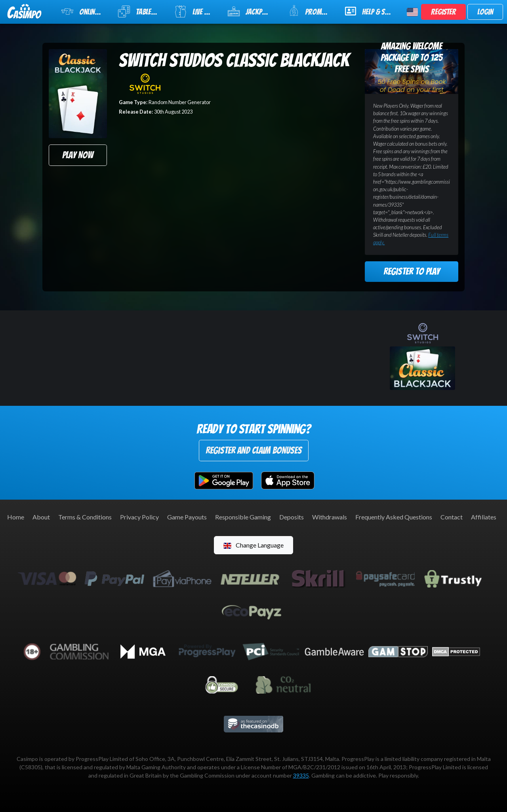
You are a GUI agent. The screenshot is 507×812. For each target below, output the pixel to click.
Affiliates (484, 517)
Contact (452, 517)
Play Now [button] (78, 155)
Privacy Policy (139, 517)
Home (16, 517)
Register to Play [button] (412, 271)
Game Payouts (187, 517)
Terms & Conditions (85, 517)
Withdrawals (330, 517)
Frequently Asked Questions (394, 517)
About (41, 517)
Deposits (292, 517)
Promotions (312, 11)
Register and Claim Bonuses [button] (254, 450)
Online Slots (85, 11)
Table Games (141, 11)
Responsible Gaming (243, 517)
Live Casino (196, 11)
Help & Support (371, 11)
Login (485, 12)
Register (443, 12)
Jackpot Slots (253, 11)
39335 (301, 775)
